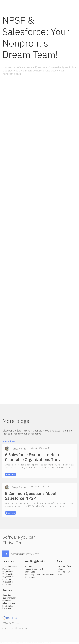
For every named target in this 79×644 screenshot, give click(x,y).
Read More (11, 475)
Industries (8, 562)
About (60, 562)
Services (7, 591)
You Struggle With (35, 562)
